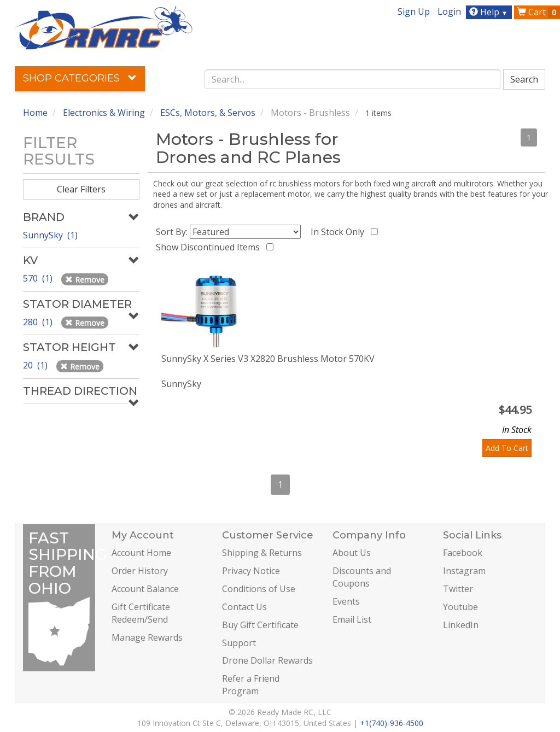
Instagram (464, 571)
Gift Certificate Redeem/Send (141, 613)
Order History (140, 571)
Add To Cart (507, 448)
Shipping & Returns (262, 553)
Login (449, 11)
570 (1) (39, 278)
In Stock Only (340, 232)
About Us (352, 553)
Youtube (460, 607)
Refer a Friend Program (251, 685)
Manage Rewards (147, 637)
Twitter (458, 589)
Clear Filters (81, 189)
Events (346, 601)
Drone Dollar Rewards (267, 660)
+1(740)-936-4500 (392, 723)
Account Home (141, 553)
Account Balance (145, 589)
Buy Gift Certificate (260, 625)
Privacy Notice (251, 571)
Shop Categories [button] (80, 78)
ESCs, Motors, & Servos (208, 113)
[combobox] (352, 79)
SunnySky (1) (50, 235)
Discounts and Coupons (362, 577)
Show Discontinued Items (210, 247)
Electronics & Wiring (104, 113)
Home (35, 113)
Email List (352, 619)
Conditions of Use (259, 589)
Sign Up (414, 11)
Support (239, 643)
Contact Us (244, 607)
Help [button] (490, 12)
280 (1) (39, 322)
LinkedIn (461, 625)
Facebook (463, 553)
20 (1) (36, 365)
